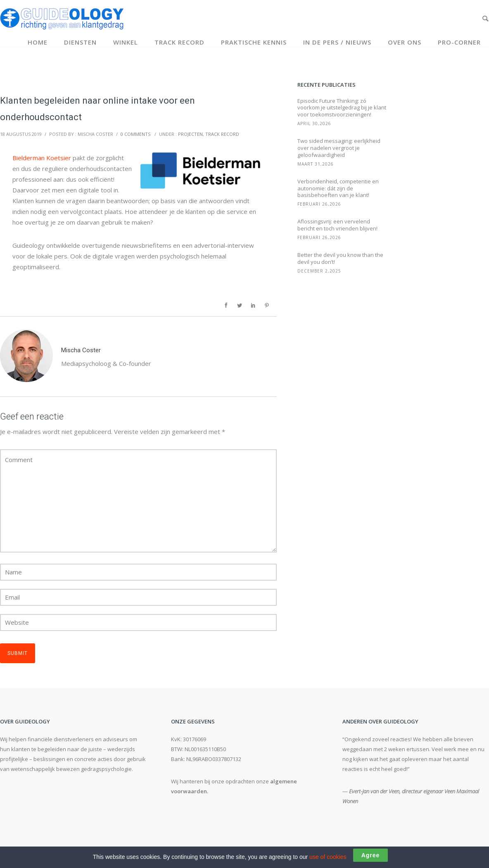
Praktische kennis (254, 42)
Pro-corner (459, 42)
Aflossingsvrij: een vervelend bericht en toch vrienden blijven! (337, 225)
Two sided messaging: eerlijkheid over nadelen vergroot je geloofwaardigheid (339, 148)
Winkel (126, 42)
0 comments (135, 134)
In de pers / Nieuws (337, 42)
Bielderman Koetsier (42, 158)
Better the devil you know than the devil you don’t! (340, 259)
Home (38, 42)
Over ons (405, 42)
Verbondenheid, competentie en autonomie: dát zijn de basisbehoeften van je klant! (338, 189)
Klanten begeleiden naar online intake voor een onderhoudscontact (97, 109)
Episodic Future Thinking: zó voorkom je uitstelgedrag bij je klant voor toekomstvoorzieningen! (342, 108)
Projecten (190, 134)
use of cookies (328, 857)
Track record (179, 42)
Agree (371, 855)
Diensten (80, 42)
